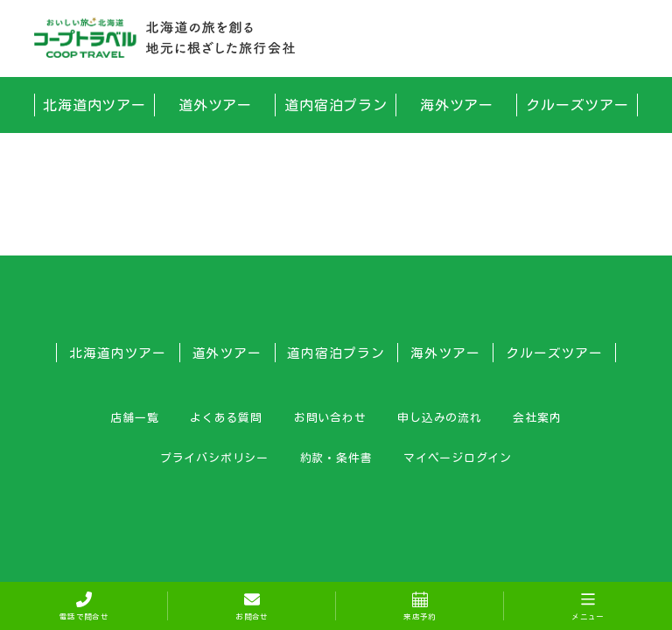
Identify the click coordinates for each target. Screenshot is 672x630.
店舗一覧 (134, 417)
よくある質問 (226, 417)
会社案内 (537, 417)
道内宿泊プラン (336, 105)
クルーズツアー (578, 105)
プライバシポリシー (214, 458)
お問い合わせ (330, 417)
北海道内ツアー (95, 105)
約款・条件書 (336, 458)
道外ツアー (216, 105)
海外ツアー (457, 105)
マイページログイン (458, 458)
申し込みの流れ (439, 417)
